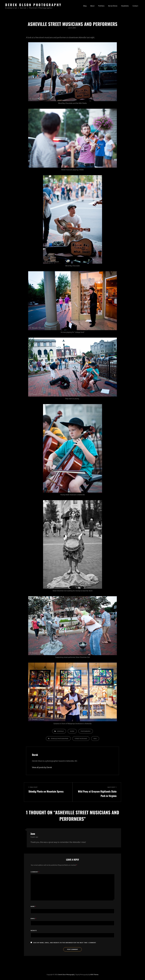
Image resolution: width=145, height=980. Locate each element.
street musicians (81, 739)
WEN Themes (94, 975)
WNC (95, 739)
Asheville (60, 731)
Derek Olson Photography (34, 5)
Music (72, 731)
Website (34, 931)
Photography (86, 731)
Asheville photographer (60, 739)
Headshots (125, 6)
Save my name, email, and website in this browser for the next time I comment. (65, 943)
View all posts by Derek (42, 767)
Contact (135, 6)
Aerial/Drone (113, 6)
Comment (35, 872)
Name (33, 906)
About (92, 6)
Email (33, 919)
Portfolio (101, 6)
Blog (85, 6)
